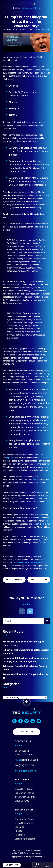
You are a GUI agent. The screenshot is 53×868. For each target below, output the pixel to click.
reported (10, 458)
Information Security (25, 797)
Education (20, 827)
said (34, 480)
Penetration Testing (24, 793)
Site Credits (17, 850)
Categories (8, 694)
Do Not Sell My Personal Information (27, 853)
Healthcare (20, 835)
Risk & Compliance (24, 789)
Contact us (27, 732)
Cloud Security (22, 801)
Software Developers (25, 839)
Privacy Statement (34, 850)
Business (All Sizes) (25, 819)
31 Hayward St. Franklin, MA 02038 (24, 753)
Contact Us (12, 865)
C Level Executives (24, 823)
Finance (18, 831)
